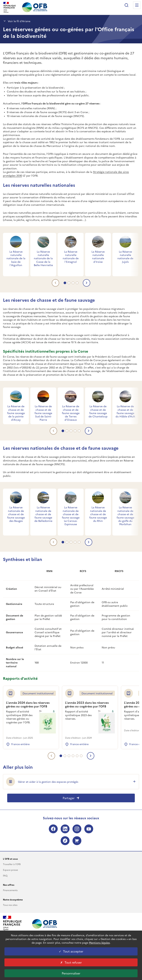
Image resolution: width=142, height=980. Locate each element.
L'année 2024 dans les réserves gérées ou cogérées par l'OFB (28, 705)
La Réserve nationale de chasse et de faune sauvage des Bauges (16, 514)
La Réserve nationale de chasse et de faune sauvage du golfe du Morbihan (125, 516)
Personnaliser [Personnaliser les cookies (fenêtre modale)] (71, 973)
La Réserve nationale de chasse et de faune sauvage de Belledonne (43, 514)
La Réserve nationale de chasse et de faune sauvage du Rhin (98, 514)
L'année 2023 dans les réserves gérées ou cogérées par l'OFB (87, 705)
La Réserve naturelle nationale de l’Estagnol (71, 257)
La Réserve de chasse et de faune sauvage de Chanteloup (98, 411)
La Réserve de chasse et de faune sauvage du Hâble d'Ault (125, 411)
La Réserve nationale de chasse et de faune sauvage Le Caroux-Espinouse (71, 516)
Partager (71, 798)
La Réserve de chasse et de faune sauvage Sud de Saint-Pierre (43, 413)
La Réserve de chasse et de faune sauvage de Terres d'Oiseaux (71, 413)
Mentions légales (99, 943)
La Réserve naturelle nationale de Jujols (125, 257)
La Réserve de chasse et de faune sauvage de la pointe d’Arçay (16, 413)
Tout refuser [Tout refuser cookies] (71, 962)
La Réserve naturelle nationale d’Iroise (98, 257)
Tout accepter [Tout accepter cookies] (71, 951)
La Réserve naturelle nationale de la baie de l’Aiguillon (16, 258)
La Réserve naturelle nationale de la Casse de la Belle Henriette (43, 258)
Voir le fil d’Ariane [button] (17, 21)
